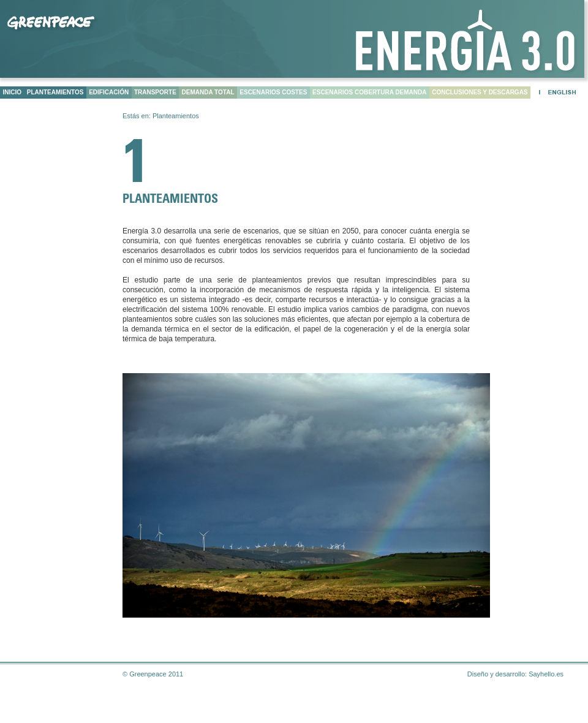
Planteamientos (176, 116)
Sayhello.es (546, 674)
